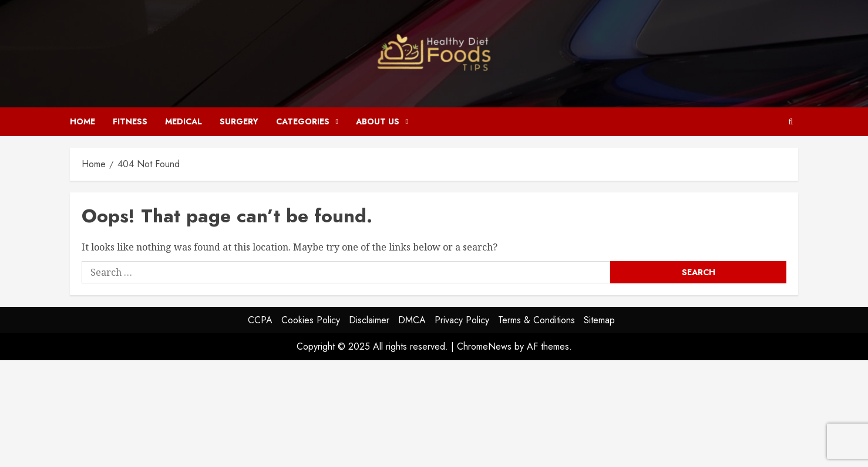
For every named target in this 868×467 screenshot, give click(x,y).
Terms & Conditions (536, 320)
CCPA (260, 320)
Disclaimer (369, 320)
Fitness (130, 121)
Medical (184, 121)
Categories (303, 121)
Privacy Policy (462, 320)
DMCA (412, 320)
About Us (378, 121)
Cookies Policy (311, 320)
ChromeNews (484, 346)
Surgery (239, 121)
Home (83, 121)
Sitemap (599, 320)
